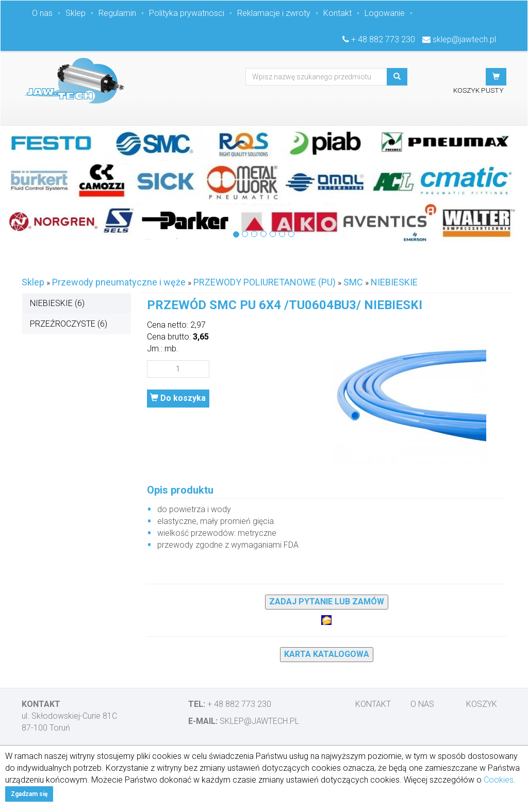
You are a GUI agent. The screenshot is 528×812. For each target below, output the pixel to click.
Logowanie (385, 13)
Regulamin (117, 13)
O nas (42, 13)
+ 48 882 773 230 (383, 39)
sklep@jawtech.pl (464, 39)
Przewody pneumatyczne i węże (119, 282)
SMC (353, 282)
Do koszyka (178, 398)
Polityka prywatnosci (187, 13)
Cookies (499, 780)
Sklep (76, 13)
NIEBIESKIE (394, 282)
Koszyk (482, 704)
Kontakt (337, 13)
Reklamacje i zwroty (274, 13)
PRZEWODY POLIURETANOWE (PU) (265, 282)
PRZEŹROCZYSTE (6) (69, 324)
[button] (496, 77)
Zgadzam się (29, 794)
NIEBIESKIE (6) (57, 303)
